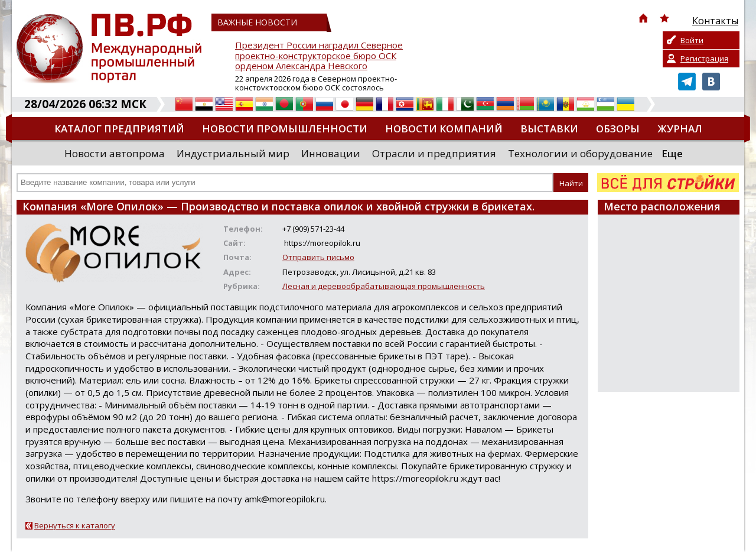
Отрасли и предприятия (434, 153)
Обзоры (618, 129)
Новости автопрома (115, 153)
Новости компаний (444, 129)
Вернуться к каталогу (75, 525)
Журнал (680, 129)
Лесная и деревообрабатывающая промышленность (384, 286)
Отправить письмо (318, 257)
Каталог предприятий (119, 129)
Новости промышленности (285, 129)
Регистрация (704, 59)
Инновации (331, 153)
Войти (692, 40)
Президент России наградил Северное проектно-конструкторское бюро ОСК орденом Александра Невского (319, 56)
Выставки (549, 129)
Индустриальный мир (233, 153)
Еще (672, 153)
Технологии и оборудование (580, 153)
